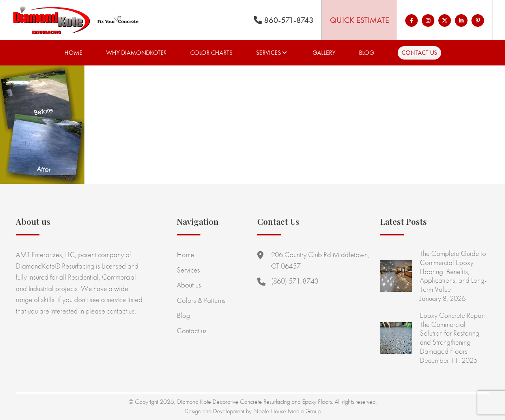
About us (189, 285)
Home (73, 53)
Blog (367, 53)
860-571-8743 (284, 20)
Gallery (324, 53)
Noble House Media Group (287, 411)
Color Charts (211, 53)
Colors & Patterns (201, 300)
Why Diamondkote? (136, 53)
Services (268, 53)
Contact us (419, 53)
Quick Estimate (359, 20)
